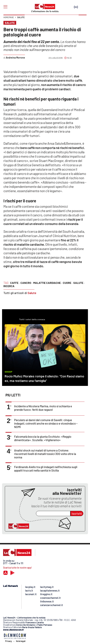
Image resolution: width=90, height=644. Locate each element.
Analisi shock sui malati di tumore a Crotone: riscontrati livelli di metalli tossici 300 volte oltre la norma (45, 454)
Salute (21, 17)
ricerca (9, 286)
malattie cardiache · (48, 283)
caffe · (15, 283)
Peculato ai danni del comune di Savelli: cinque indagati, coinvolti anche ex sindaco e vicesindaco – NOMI (46, 423)
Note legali (21, 641)
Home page (9, 17)
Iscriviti (77, 513)
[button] (83, 19)
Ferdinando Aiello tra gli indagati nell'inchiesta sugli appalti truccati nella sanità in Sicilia (46, 469)
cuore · (68, 283)
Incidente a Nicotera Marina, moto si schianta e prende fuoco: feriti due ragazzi (43, 408)
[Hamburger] (5, 7)
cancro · (26, 283)
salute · (79, 283)
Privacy (9, 641)
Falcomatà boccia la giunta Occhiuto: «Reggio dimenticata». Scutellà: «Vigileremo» (43, 438)
